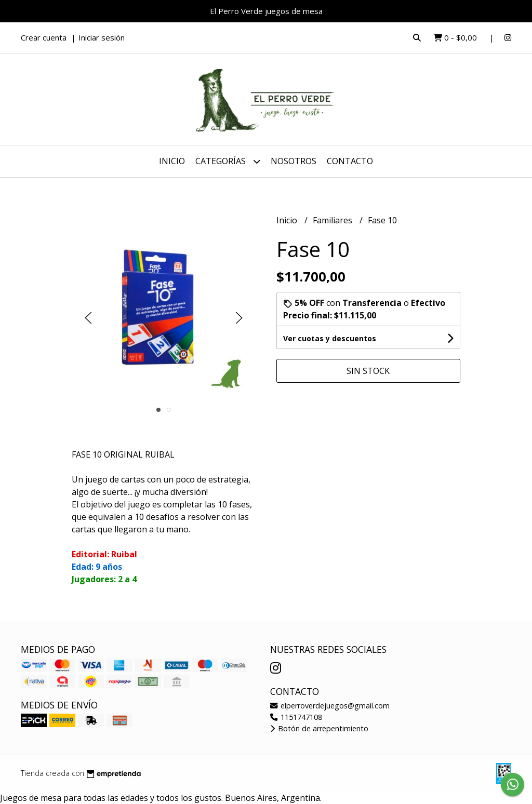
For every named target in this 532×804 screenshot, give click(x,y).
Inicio (172, 161)
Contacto (350, 161)
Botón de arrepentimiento (319, 728)
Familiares (334, 220)
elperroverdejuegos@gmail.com (330, 706)
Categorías (228, 161)
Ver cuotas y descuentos (330, 338)
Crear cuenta (44, 37)
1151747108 (296, 717)
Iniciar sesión (102, 37)
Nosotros (294, 161)
